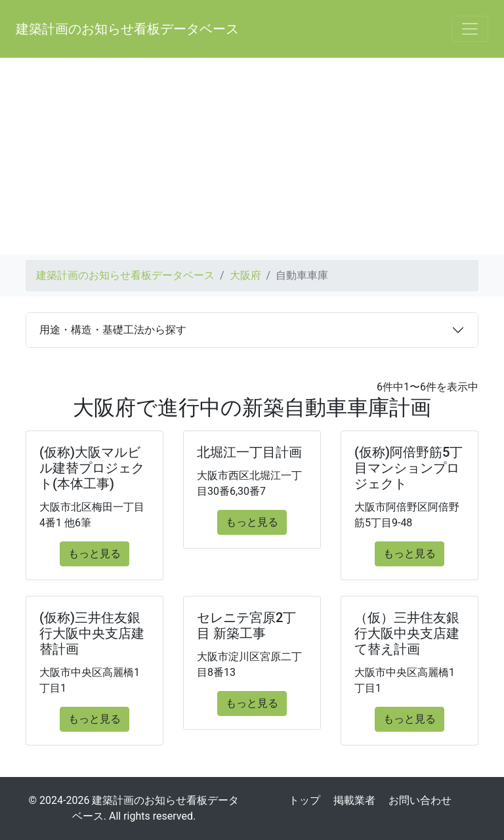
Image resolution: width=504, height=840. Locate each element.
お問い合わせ (420, 800)
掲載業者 (354, 800)
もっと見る (94, 554)
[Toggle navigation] (470, 29)
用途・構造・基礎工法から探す (113, 330)
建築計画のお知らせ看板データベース (127, 29)
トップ (304, 800)
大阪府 (245, 275)
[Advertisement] (252, 156)
